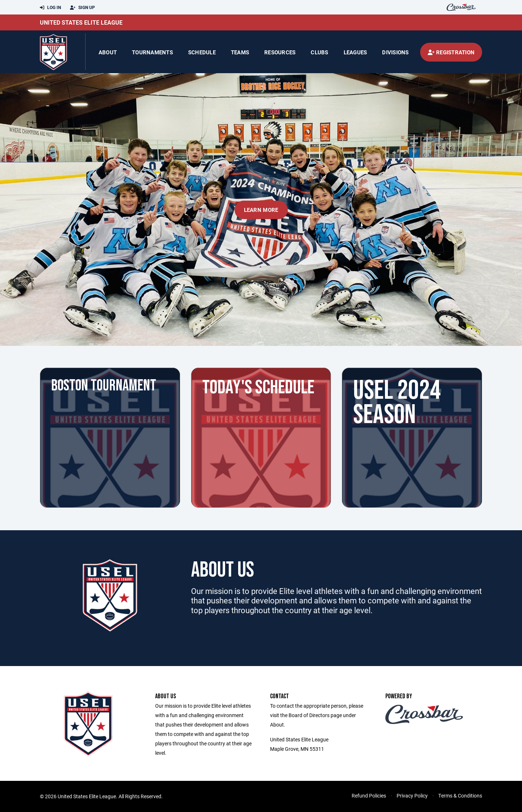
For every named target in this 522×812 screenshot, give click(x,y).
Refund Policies (369, 796)
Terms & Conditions (460, 796)
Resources (280, 52)
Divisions (395, 52)
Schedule (202, 52)
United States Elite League (81, 22)
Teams (240, 52)
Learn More (261, 210)
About (108, 52)
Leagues (355, 52)
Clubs (319, 52)
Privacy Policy (412, 796)
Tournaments (152, 52)
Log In (50, 8)
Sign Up (82, 8)
